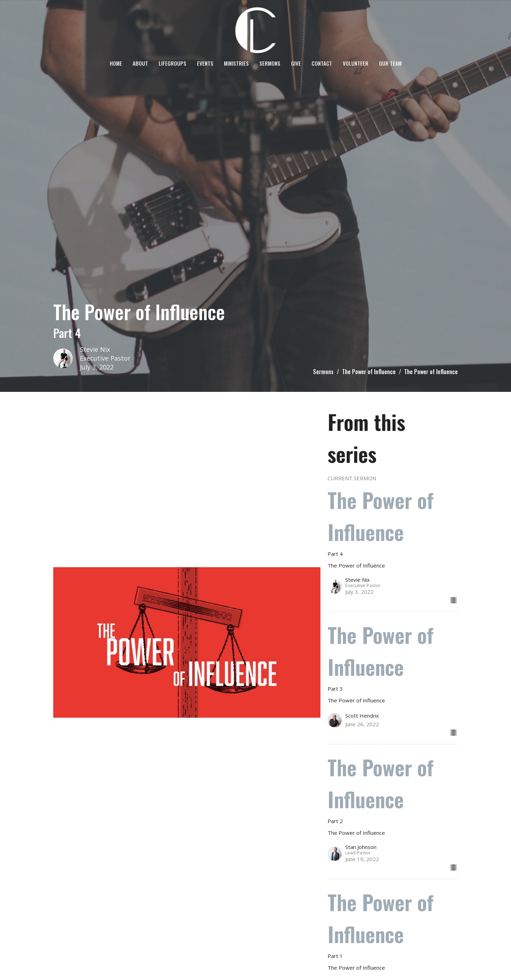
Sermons (270, 63)
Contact (322, 63)
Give (296, 63)
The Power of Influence (369, 372)
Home (116, 63)
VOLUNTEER (356, 63)
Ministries (236, 63)
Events (205, 63)
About (140, 63)
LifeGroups (172, 63)
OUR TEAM (390, 63)
